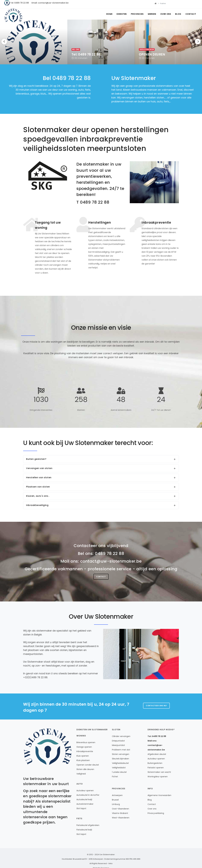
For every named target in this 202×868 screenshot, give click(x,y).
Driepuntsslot (118, 741)
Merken (152, 14)
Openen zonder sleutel (88, 765)
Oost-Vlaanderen (120, 809)
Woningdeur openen (158, 777)
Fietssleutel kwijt (84, 830)
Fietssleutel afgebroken (88, 825)
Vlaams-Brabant (120, 813)
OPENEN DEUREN (152, 54)
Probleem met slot (121, 750)
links (111, 863)
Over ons (166, 14)
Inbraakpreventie (85, 751)
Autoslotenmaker (85, 804)
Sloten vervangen (121, 754)
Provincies (137, 14)
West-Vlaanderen (121, 818)
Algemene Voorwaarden (159, 795)
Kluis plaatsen (83, 760)
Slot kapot (81, 808)
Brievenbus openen (86, 742)
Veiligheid (81, 774)
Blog (178, 14)
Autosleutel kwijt (84, 799)
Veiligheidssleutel (120, 763)
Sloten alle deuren (85, 769)
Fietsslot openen (156, 768)
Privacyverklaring (156, 813)
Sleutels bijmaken (120, 759)
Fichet (115, 777)
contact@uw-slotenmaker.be (111, 561)
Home (109, 14)
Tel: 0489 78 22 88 (19, 3)
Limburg (116, 804)
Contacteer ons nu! (156, 706)
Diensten (122, 14)
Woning (81, 736)
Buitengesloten (155, 763)
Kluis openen (83, 756)
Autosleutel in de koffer (88, 795)
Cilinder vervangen (121, 736)
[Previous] (4, 42)
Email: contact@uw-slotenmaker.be (50, 3)
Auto (80, 784)
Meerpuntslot (118, 745)
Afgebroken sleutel (157, 754)
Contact (191, 14)
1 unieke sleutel (119, 772)
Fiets (79, 818)
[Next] (198, 42)
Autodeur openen (85, 791)
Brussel (115, 800)
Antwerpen (117, 795)
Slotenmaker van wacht (159, 772)
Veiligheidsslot (119, 768)
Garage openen (84, 747)
